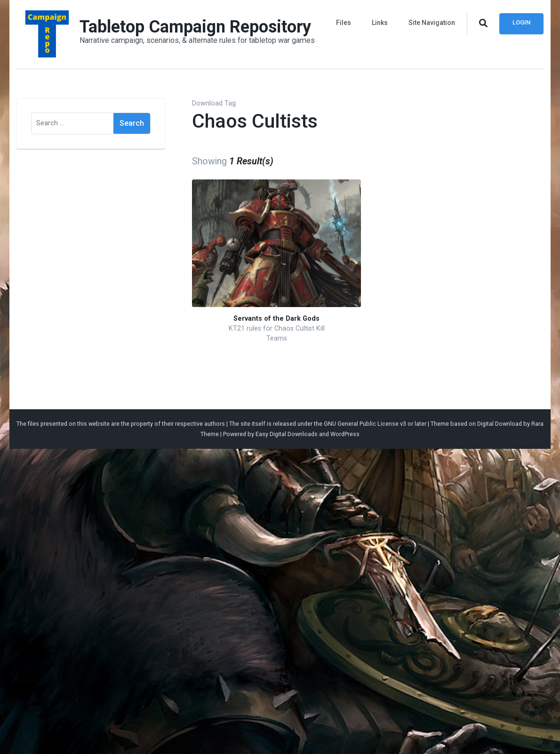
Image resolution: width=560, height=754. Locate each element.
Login (521, 22)
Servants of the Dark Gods (276, 319)
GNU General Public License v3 (365, 424)
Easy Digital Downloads (287, 434)
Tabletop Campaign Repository (195, 27)
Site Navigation (432, 23)
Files (344, 23)
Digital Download (500, 424)
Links (380, 23)
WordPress (345, 434)
